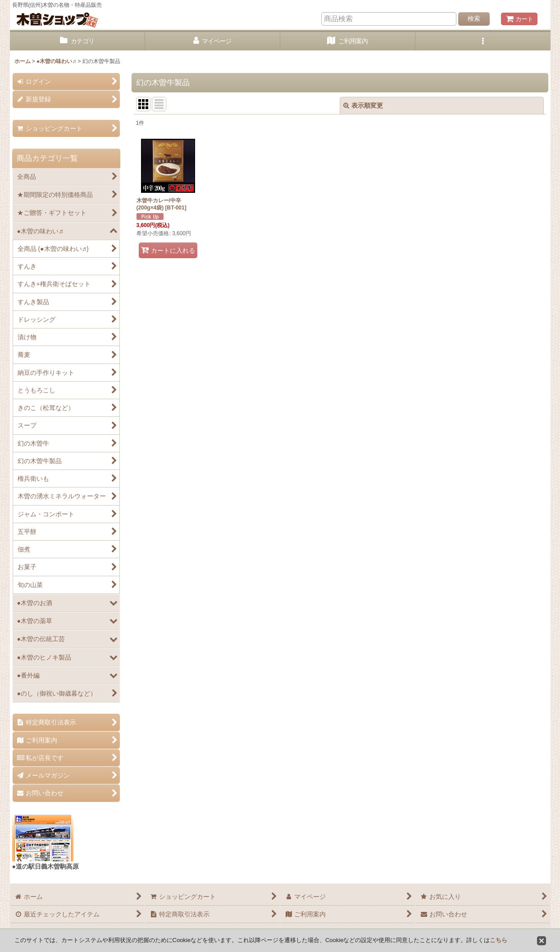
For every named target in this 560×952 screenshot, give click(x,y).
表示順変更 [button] (363, 105)
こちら (499, 940)
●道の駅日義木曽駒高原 (46, 866)
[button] (483, 41)
